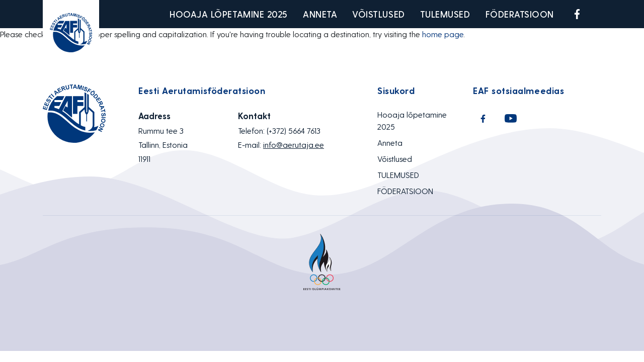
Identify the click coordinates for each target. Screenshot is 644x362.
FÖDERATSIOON (520, 14)
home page (443, 34)
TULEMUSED (445, 14)
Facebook (577, 14)
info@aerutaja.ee (294, 145)
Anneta (320, 14)
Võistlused (378, 14)
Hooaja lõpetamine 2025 (229, 14)
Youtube (601, 14)
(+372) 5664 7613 (294, 130)
